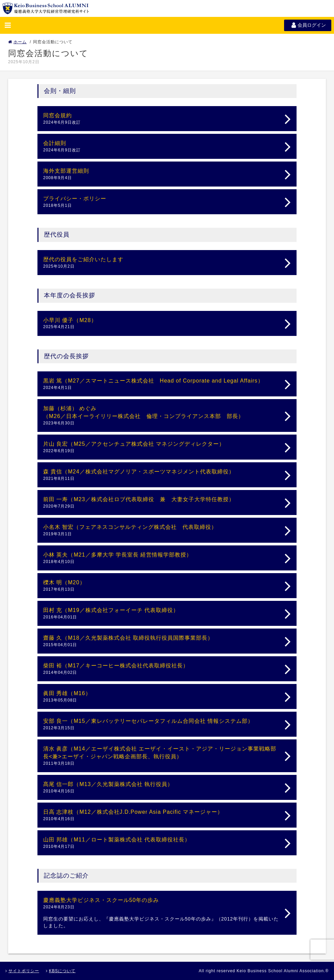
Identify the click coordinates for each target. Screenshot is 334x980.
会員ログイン (308, 25)
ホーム (17, 42)
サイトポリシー (22, 971)
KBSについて (61, 971)
